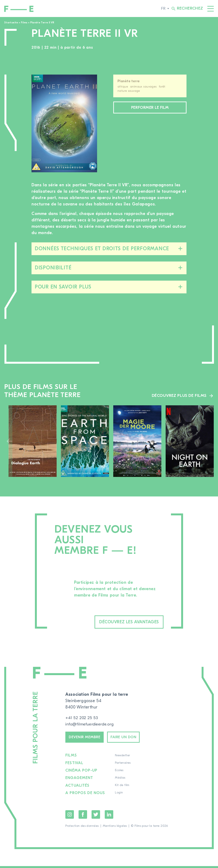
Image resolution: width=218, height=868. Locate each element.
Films (24, 23)
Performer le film (150, 108)
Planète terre (129, 81)
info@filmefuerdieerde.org (91, 725)
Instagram (70, 816)
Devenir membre (87, 739)
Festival (74, 765)
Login (119, 795)
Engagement (79, 780)
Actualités (78, 788)
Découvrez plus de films (178, 396)
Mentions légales (115, 828)
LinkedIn (109, 816)
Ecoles (120, 773)
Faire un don (131, 739)
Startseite (11, 23)
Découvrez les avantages (122, 622)
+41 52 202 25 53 (82, 718)
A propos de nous (85, 795)
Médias (121, 780)
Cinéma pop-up (81, 773)
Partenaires (123, 765)
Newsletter (123, 758)
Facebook (83, 816)
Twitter (96, 816)
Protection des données (82, 828)
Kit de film (123, 788)
